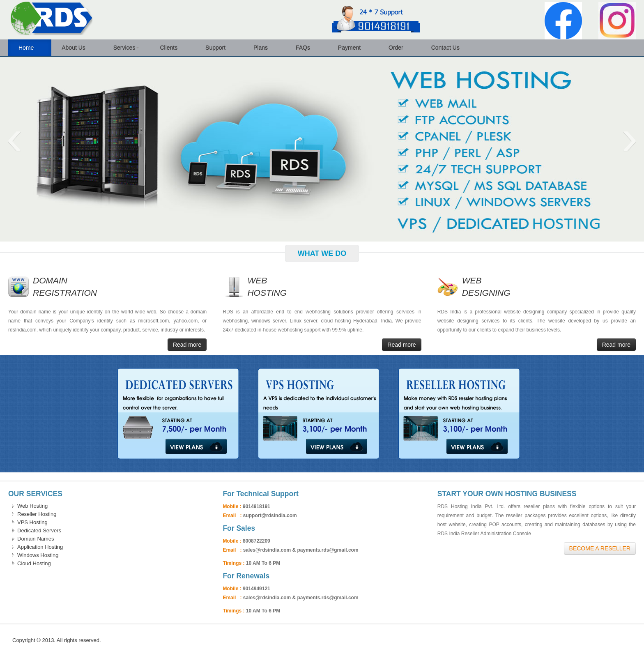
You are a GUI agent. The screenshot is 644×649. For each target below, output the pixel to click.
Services (126, 48)
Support (219, 48)
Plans (264, 48)
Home (30, 48)
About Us (77, 48)
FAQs (307, 48)
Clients (172, 48)
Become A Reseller (600, 548)
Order (400, 48)
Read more (187, 345)
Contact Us (449, 48)
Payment (353, 48)
